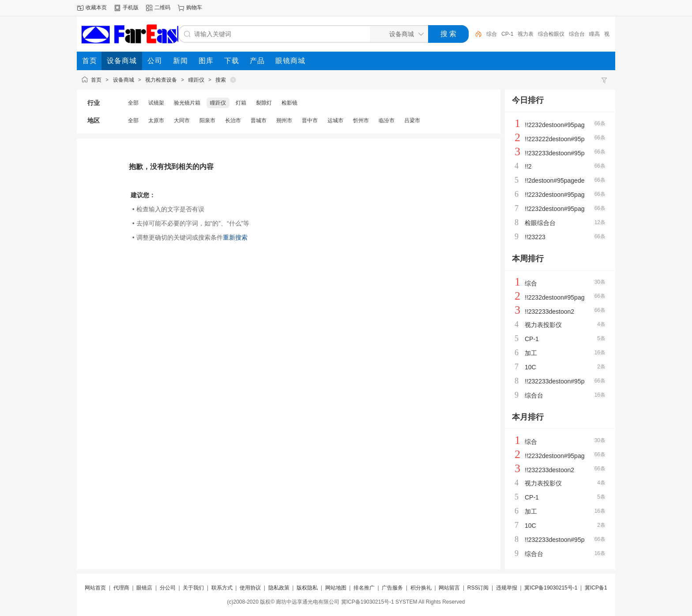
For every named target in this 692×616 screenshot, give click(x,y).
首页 (96, 80)
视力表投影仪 (543, 325)
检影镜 (290, 103)
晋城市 (259, 120)
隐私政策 (279, 588)
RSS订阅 (478, 588)
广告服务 (392, 588)
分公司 (168, 588)
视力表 (526, 34)
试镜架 (156, 103)
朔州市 (284, 120)
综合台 (577, 34)
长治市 (233, 120)
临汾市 (387, 120)
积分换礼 (421, 588)
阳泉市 (207, 120)
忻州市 (361, 120)
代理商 (121, 588)
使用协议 (250, 588)
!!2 (528, 166)
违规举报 (507, 588)
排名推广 (364, 588)
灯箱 (241, 103)
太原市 (156, 120)
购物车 (194, 8)
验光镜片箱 (187, 103)
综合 (492, 34)
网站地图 (336, 588)
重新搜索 (235, 237)
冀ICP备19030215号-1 (551, 588)
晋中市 (310, 120)
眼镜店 (144, 588)
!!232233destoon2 (549, 312)
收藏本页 (96, 8)
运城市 (335, 120)
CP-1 (507, 34)
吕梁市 (412, 120)
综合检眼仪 (551, 34)
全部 (133, 103)
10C (530, 367)
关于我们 (193, 588)
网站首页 (95, 588)
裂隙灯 (264, 103)
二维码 (162, 8)
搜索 (221, 80)
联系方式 (222, 588)
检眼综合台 (540, 223)
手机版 (131, 8)
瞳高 (594, 34)
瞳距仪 (196, 80)
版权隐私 (307, 588)
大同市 (182, 120)
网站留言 (449, 588)
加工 (531, 353)
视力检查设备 (161, 80)
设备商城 (124, 80)
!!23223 (535, 237)
